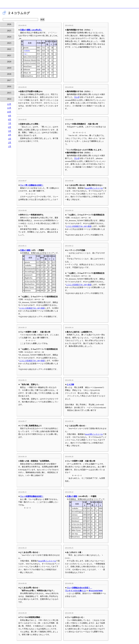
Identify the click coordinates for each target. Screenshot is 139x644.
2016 (9, 86)
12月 (9, 104)
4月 (10, 135)
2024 (9, 37)
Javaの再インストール (94, 188)
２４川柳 (70, 384)
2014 (9, 99)
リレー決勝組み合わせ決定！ (79, 588)
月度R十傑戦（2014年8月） (31, 30)
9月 (10, 116)
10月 (9, 112)
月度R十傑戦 (25, 250)
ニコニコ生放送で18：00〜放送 (79, 226)
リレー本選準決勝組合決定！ (32, 496)
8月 (10, 120)
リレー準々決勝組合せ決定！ (32, 185)
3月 (10, 139)
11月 (9, 108)
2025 (9, 31)
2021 (9, 55)
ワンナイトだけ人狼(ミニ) (76, 591)
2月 (10, 143)
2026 (9, 24)
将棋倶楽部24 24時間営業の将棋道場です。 (69, 5)
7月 (10, 123)
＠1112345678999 (96, 591)
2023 (9, 43)
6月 (10, 127)
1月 (10, 147)
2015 (9, 93)
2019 (9, 68)
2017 (9, 80)
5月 (10, 131)
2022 (9, 49)
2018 (9, 74)
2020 (9, 62)
